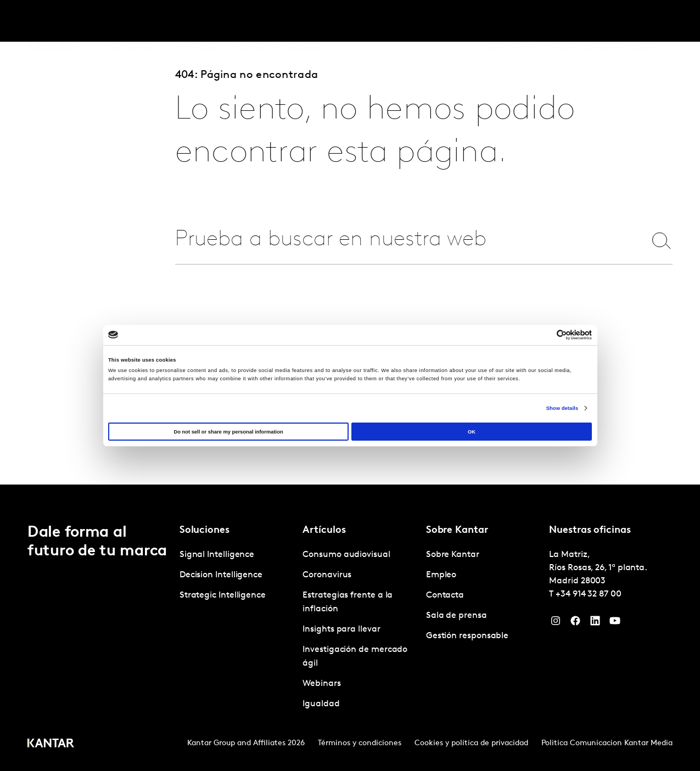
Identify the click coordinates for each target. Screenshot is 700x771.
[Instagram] (556, 623)
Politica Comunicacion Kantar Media (607, 743)
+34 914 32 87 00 (589, 594)
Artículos (198, 21)
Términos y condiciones (360, 743)
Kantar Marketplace (278, 21)
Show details (562, 408)
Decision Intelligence (221, 575)
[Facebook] (575, 623)
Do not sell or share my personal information (228, 432)
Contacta (603, 21)
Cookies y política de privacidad (471, 743)
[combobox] (403, 240)
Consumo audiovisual (346, 555)
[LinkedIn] (595, 623)
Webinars (321, 684)
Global (644, 21)
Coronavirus (327, 575)
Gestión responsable (467, 636)
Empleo (559, 21)
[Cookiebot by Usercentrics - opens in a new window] (544, 335)
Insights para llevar (341, 629)
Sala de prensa (457, 616)
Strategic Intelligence (223, 595)
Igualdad (321, 704)
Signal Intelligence (217, 555)
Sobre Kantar (509, 21)
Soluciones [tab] (131, 21)
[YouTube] (615, 623)
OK (472, 432)
